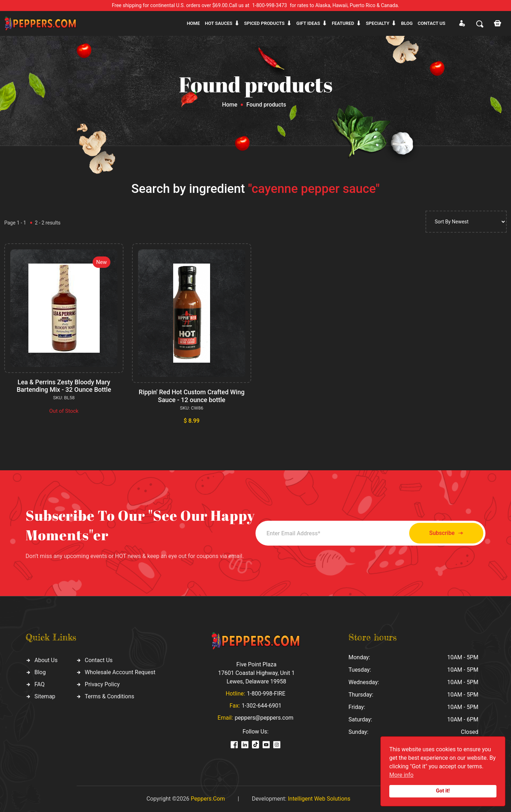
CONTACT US (432, 23)
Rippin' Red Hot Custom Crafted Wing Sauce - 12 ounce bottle (192, 396)
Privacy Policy (102, 684)
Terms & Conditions (110, 696)
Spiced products (264, 23)
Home (193, 23)
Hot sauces (219, 23)
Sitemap (45, 696)
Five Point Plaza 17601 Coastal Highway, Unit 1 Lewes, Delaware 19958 (256, 673)
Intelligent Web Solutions (319, 799)
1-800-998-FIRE (266, 694)
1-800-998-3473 (270, 5)
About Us (46, 660)
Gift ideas (308, 23)
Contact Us (99, 660)
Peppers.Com (208, 799)
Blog (407, 23)
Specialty (378, 23)
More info (401, 775)
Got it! (443, 791)
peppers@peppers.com (264, 718)
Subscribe (446, 533)
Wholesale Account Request (120, 672)
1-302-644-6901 (262, 706)
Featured (343, 23)
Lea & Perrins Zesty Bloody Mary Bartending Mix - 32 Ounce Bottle (64, 386)
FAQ (40, 684)
